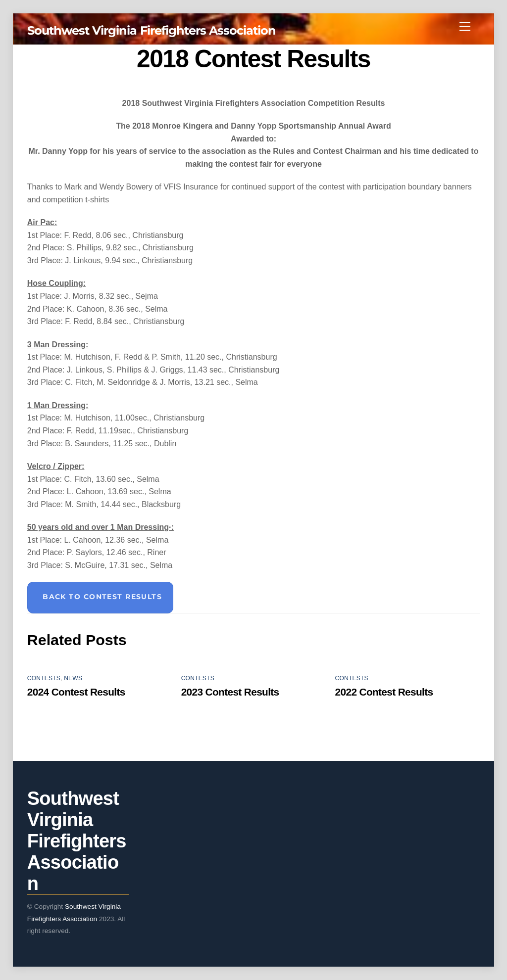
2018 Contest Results (253, 59)
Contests (44, 678)
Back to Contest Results (102, 597)
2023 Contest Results (230, 692)
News (73, 678)
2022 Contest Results (384, 692)
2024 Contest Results (76, 692)
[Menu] (465, 27)
